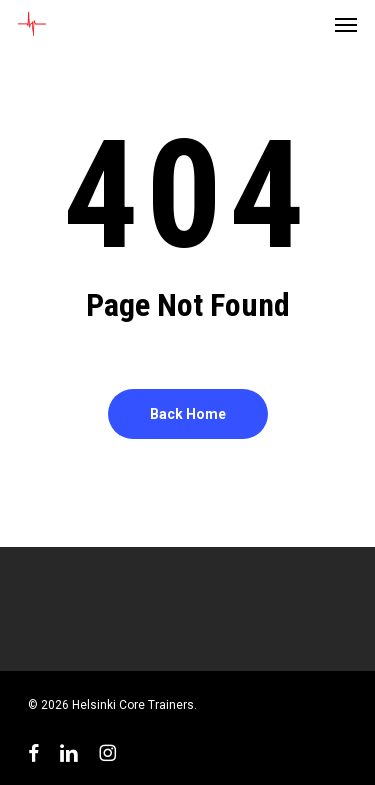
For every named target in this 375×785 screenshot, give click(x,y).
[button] (346, 24)
